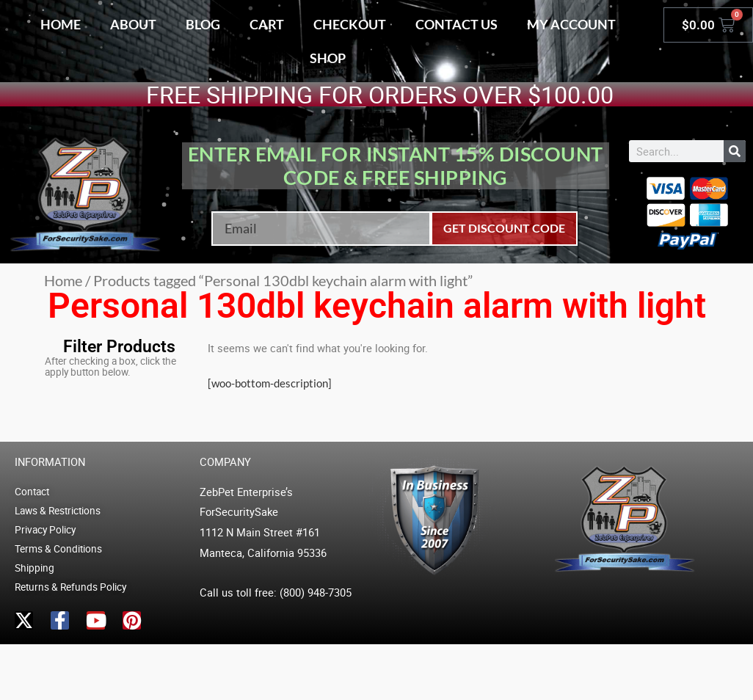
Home (61, 24)
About (133, 24)
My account (571, 24)
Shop (328, 58)
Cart (267, 24)
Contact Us (456, 24)
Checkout (350, 24)
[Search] (735, 151)
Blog (203, 24)
